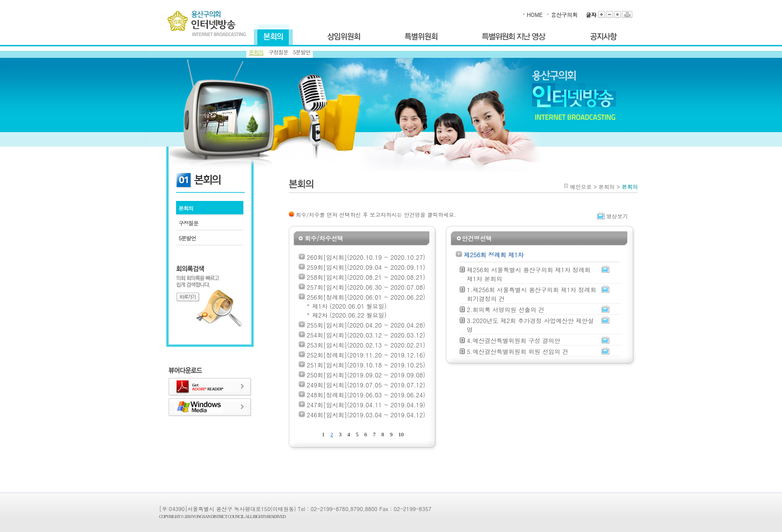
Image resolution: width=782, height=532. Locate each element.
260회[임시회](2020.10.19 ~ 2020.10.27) (366, 257)
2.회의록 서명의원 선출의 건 (506, 309)
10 (401, 434)
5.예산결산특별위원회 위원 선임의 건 (518, 351)
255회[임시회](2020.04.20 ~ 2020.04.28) (366, 325)
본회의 (256, 52)
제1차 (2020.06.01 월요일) (349, 306)
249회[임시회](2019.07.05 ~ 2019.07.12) (366, 385)
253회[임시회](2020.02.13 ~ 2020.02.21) (366, 345)
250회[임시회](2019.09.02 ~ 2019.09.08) (366, 375)
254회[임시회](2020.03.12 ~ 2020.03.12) (366, 335)
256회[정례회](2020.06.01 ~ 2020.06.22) (366, 297)
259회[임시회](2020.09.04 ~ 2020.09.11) (366, 267)
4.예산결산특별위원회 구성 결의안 (514, 340)
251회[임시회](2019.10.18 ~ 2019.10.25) (366, 365)
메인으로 (581, 187)
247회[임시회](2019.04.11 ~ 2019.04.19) (366, 405)
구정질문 (278, 52)
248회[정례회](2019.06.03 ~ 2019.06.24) (366, 395)
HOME (534, 15)
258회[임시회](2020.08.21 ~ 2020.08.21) (366, 277)
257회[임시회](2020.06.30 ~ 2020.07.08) (366, 287)
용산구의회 (564, 15)
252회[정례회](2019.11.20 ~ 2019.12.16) (366, 355)
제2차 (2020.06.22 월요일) (349, 315)
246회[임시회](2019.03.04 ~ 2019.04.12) (366, 415)
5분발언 (302, 52)
